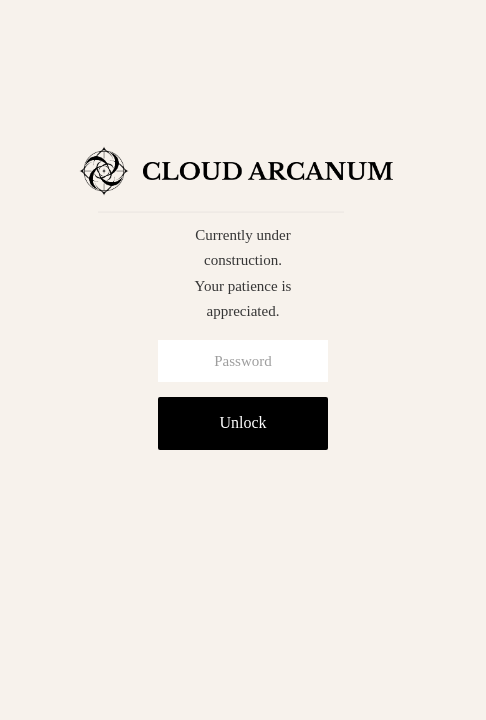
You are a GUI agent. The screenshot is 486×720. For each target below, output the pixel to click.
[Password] (243, 361)
